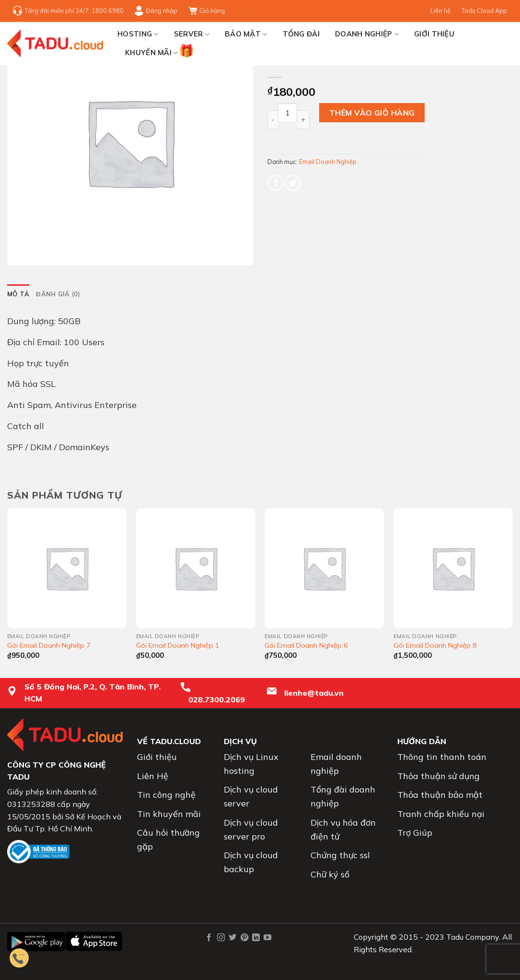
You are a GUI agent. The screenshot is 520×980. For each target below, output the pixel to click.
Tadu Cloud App (484, 11)
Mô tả (18, 294)
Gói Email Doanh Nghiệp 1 (178, 645)
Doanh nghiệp (367, 34)
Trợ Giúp (415, 833)
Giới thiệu (434, 34)
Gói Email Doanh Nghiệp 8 (435, 645)
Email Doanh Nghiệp (328, 162)
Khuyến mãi (152, 51)
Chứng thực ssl (340, 855)
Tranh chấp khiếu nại (441, 814)
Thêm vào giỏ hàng (372, 113)
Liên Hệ (153, 776)
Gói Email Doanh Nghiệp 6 (306, 645)
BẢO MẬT (246, 34)
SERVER (192, 34)
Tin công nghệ (166, 795)
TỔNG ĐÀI (301, 34)
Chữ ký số (330, 874)
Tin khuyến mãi (169, 814)
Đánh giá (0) (58, 294)
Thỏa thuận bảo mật (440, 795)
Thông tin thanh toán (442, 757)
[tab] (18, 294)
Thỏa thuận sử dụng (439, 776)
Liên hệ (440, 11)
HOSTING (138, 34)
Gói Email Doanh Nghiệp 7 (49, 645)
